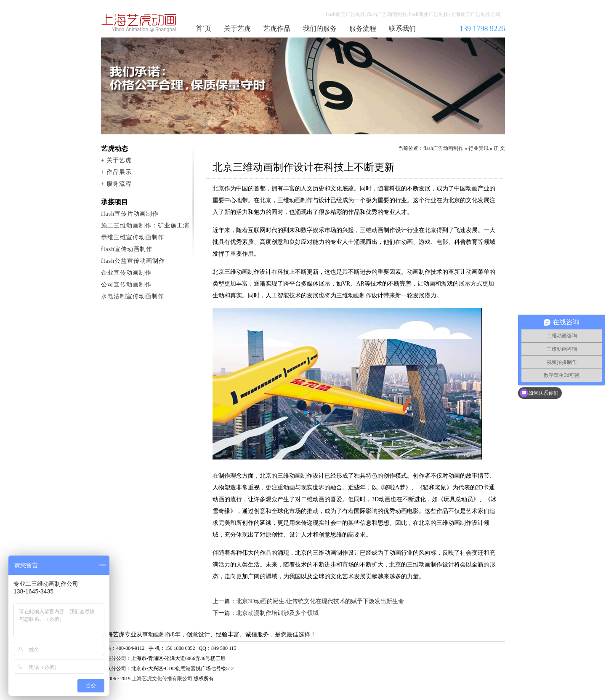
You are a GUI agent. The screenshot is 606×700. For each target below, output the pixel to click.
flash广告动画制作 (443, 148)
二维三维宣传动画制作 (133, 237)
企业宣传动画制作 (126, 273)
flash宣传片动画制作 (130, 214)
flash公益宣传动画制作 (133, 261)
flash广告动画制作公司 (139, 23)
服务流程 (363, 28)
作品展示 (119, 172)
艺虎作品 (277, 28)
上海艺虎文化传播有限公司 (162, 679)
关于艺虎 (237, 28)
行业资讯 (478, 148)
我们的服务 (320, 28)
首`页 (203, 28)
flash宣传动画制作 (127, 249)
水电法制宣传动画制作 (133, 296)
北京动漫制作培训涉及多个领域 (277, 613)
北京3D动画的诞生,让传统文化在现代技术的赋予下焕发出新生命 (320, 601)
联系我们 (402, 28)
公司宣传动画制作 (126, 285)
